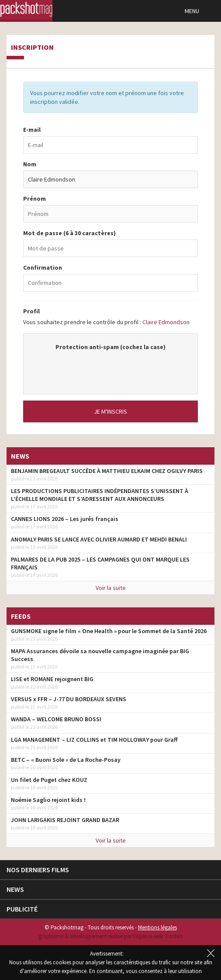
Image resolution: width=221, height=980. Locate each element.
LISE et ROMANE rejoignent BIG (52, 679)
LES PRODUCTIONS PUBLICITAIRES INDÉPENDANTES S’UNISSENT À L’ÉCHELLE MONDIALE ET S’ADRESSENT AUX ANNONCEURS (100, 495)
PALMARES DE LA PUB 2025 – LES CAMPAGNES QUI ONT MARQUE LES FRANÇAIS (100, 563)
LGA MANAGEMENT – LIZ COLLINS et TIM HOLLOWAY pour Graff (94, 740)
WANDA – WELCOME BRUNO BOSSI (56, 719)
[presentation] (110, 368)
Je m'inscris (110, 411)
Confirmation (43, 267)
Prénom (35, 199)
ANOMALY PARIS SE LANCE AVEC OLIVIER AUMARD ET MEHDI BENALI (99, 539)
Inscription (32, 48)
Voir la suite (111, 588)
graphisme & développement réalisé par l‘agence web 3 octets (111, 936)
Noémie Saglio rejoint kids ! (48, 800)
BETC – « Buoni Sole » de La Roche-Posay (66, 760)
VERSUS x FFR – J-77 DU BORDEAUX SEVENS (69, 699)
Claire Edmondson (166, 322)
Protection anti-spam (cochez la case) (110, 347)
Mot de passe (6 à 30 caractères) (69, 233)
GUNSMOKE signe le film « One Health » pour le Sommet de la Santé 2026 (109, 631)
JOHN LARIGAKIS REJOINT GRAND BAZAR (65, 820)
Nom (30, 164)
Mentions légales (157, 927)
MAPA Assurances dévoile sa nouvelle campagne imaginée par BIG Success (100, 655)
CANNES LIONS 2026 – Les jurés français (65, 519)
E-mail (32, 130)
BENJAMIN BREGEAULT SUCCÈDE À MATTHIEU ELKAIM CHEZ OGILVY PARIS (107, 471)
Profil (31, 311)
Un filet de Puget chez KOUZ (49, 780)
